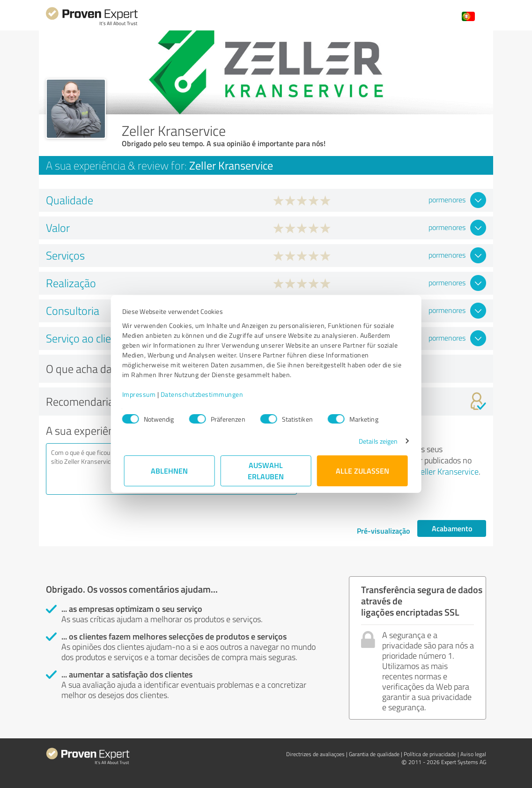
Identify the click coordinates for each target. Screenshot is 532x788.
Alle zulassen (362, 471)
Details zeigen (376, 441)
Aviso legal (473, 754)
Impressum (141, 394)
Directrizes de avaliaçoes (315, 754)
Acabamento (452, 528)
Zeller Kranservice (447, 471)
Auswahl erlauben (266, 471)
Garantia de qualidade (374, 754)
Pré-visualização (383, 531)
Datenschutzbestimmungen (204, 394)
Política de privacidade (430, 754)
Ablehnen (170, 471)
